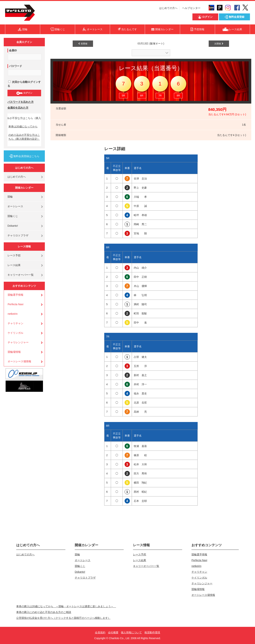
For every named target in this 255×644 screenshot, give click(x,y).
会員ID (13, 50)
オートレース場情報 (19, 361)
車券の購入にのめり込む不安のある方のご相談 (44, 612)
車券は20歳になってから (23, 126)
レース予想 (14, 255)
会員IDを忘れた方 (18, 108)
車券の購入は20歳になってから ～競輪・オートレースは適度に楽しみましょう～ (66, 606)
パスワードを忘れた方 (21, 102)
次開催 (219, 44)
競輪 (10, 197)
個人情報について (131, 632)
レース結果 (14, 265)
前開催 (83, 44)
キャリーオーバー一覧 (21, 275)
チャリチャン (16, 323)
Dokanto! (13, 226)
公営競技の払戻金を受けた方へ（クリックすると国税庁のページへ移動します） (63, 618)
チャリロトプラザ (18, 235)
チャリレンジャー (18, 342)
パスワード (16, 66)
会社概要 (113, 632)
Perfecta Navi (16, 304)
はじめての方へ (168, 8)
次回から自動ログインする (24, 84)
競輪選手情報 (16, 295)
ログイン (24, 93)
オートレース (15, 206)
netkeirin (13, 314)
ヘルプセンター (191, 8)
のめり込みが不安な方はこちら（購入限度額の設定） (24, 137)
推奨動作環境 (152, 632)
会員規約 (100, 632)
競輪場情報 (14, 352)
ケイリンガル (16, 333)
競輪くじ (13, 216)
